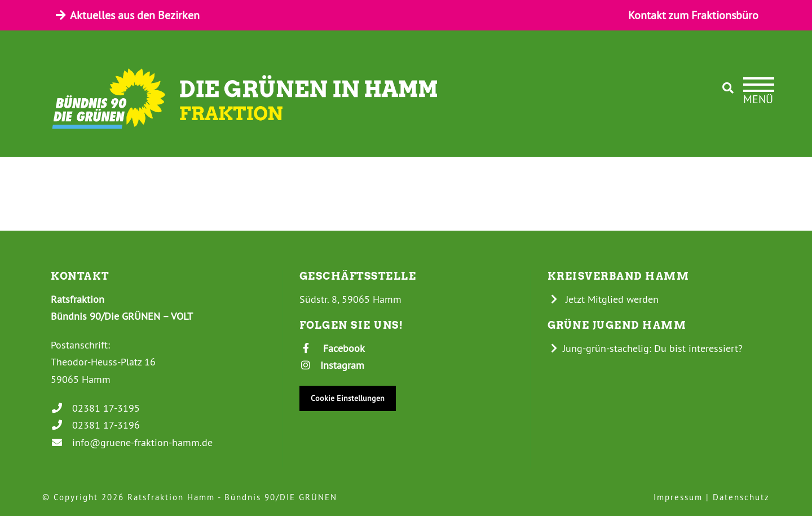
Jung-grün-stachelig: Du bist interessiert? (645, 348)
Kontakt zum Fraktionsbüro (693, 15)
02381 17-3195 (95, 408)
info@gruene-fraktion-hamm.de (132, 442)
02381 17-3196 (95, 425)
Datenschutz (741, 497)
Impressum (678, 497)
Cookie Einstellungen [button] (348, 398)
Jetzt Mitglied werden (603, 299)
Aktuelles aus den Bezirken (127, 15)
